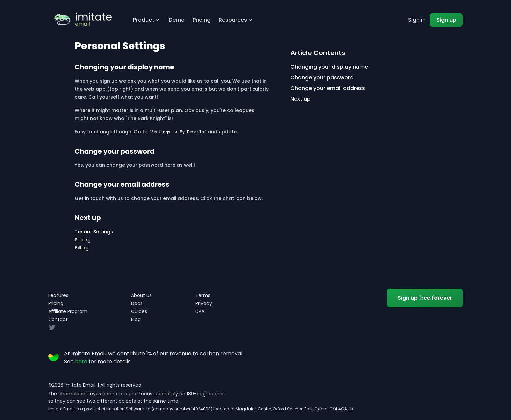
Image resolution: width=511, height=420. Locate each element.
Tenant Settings (94, 232)
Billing (82, 248)
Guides (139, 311)
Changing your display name (329, 67)
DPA (200, 311)
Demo (177, 20)
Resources (236, 20)
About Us (141, 295)
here (81, 361)
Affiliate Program (68, 311)
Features (58, 295)
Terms (203, 295)
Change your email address (328, 88)
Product (147, 20)
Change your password (322, 78)
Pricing (202, 20)
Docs (137, 303)
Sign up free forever (425, 298)
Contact (58, 319)
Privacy (204, 303)
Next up (301, 99)
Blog (136, 319)
